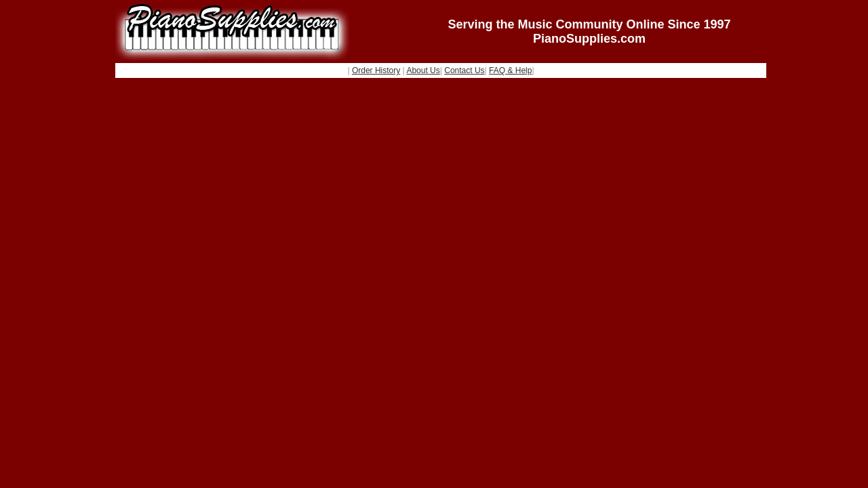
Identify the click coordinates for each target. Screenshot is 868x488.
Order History (376, 70)
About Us (423, 70)
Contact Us (464, 70)
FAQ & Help (510, 70)
